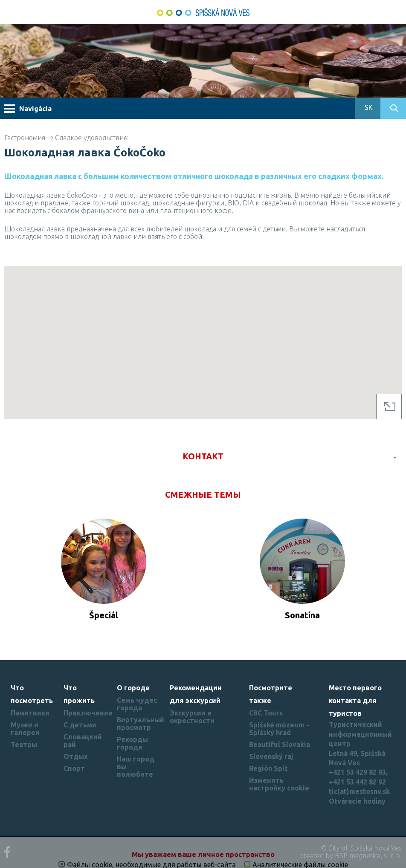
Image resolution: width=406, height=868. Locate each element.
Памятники (30, 713)
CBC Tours (266, 713)
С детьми (80, 725)
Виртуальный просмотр (141, 724)
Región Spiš (268, 768)
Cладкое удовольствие (91, 138)
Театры (24, 744)
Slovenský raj (271, 756)
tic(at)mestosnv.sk (359, 791)
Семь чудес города (137, 704)
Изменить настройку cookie (279, 784)
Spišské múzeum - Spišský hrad (279, 729)
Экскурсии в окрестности (192, 717)
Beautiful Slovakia (280, 744)
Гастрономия (25, 138)
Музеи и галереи (25, 729)
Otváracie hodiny (357, 801)
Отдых (76, 756)
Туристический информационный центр (360, 734)
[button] (203, 335)
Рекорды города (132, 743)
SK (368, 107)
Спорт (74, 768)
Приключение (88, 713)
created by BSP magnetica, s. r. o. (351, 856)
